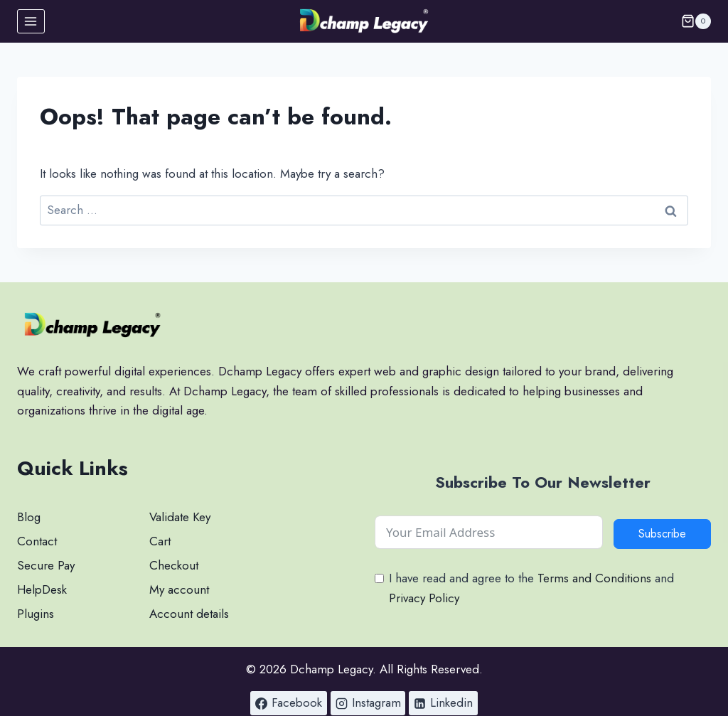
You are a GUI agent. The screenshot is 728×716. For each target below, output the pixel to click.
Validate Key (180, 517)
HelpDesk (42, 589)
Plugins (36, 614)
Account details (189, 614)
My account (179, 589)
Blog (29, 517)
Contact (37, 541)
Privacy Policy (424, 598)
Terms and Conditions (594, 578)
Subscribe (662, 534)
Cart (160, 541)
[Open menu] (31, 21)
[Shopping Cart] (696, 21)
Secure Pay (46, 565)
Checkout (174, 565)
